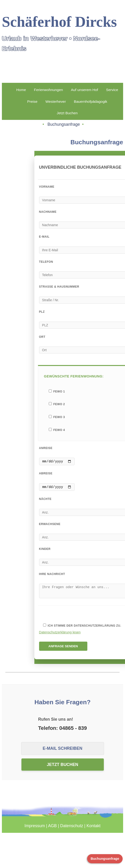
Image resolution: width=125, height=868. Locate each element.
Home (21, 90)
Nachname (48, 212)
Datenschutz (72, 829)
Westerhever (56, 101)
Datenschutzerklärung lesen (60, 636)
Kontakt (93, 829)
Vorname (47, 187)
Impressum (35, 829)
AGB (52, 829)
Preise (32, 101)
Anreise (46, 448)
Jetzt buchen (63, 768)
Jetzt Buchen (67, 113)
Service (112, 90)
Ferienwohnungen (48, 90)
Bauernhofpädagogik (91, 101)
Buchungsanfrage (105, 859)
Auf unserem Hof (84, 90)
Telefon (46, 262)
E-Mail (44, 237)
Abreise (46, 474)
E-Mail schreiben (62, 752)
